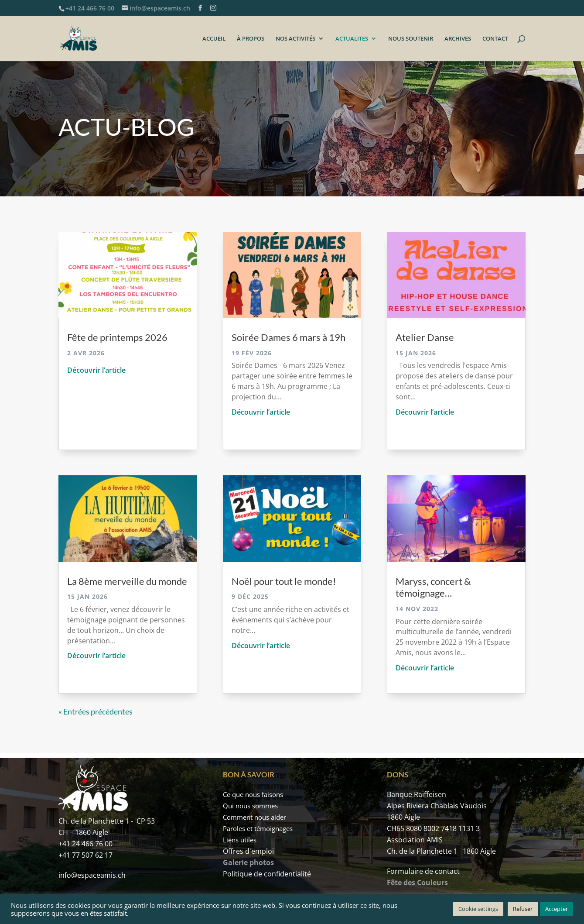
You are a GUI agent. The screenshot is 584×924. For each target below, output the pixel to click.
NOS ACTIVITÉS (295, 39)
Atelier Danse (425, 337)
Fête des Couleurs (417, 883)
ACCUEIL (214, 39)
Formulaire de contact (423, 871)
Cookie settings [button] (478, 909)
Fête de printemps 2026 (117, 337)
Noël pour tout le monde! (284, 581)
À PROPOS (251, 39)
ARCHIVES (458, 39)
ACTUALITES (352, 39)
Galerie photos (248, 862)
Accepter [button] (557, 909)
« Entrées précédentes (96, 711)
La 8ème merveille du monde (127, 581)
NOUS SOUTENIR (411, 39)
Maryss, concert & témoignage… (433, 587)
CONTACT (495, 39)
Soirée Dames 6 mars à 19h (289, 337)
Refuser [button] (523, 909)
